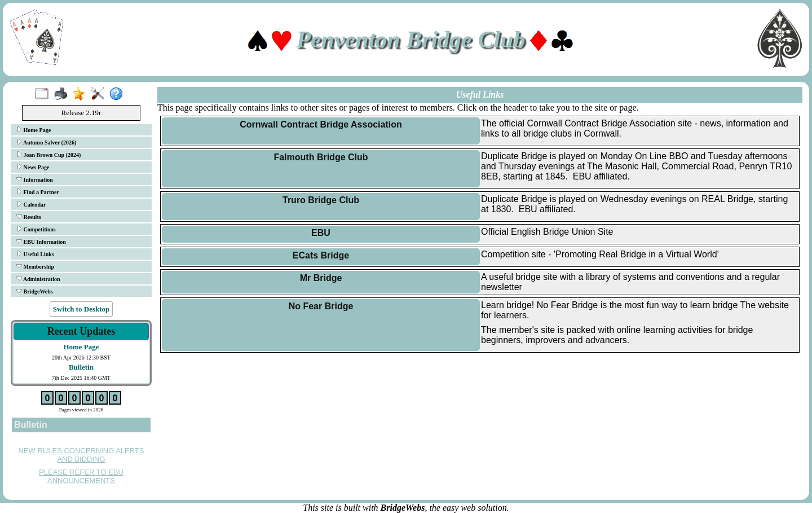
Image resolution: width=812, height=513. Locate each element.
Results (29, 217)
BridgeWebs (35, 291)
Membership (35, 266)
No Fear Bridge (321, 306)
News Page (33, 167)
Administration (38, 279)
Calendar (31, 204)
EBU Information (41, 242)
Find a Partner (38, 192)
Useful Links (35, 254)
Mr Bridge (321, 278)
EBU (321, 233)
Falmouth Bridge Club (321, 157)
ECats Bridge (321, 255)
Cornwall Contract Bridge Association (321, 124)
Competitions (36, 229)
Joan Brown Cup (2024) (48, 155)
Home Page (34, 130)
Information (35, 179)
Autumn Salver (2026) (46, 142)
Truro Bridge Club (321, 200)
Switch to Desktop (81, 309)
